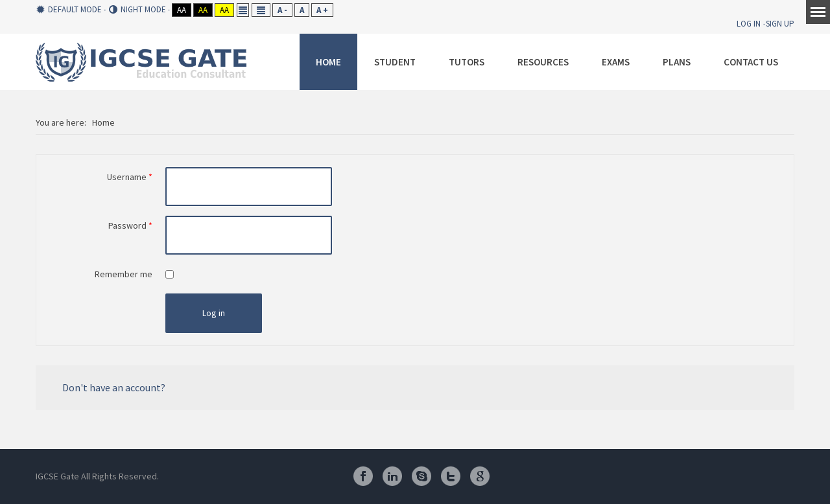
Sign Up (780, 24)
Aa (182, 10)
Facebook (363, 476)
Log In (749, 24)
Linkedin (392, 476)
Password (130, 225)
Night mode (137, 10)
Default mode (69, 10)
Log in (214, 313)
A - (282, 10)
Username (130, 177)
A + (322, 10)
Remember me (124, 274)
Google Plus (480, 476)
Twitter (451, 476)
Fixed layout (243, 10)
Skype (421, 476)
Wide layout (261, 10)
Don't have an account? (114, 387)
